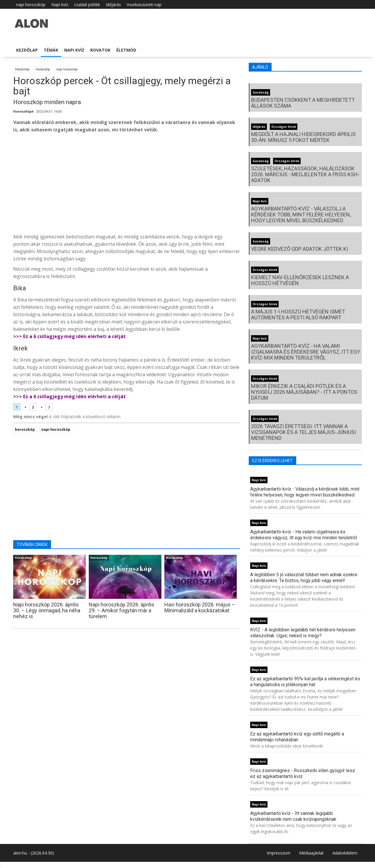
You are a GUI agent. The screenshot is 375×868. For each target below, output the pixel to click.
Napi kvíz (60, 5)
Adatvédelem (345, 853)
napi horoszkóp (31, 5)
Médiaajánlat (311, 853)
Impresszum (279, 853)
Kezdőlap (27, 50)
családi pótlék (87, 5)
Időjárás (113, 5)
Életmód (126, 50)
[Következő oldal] (49, 407)
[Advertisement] (127, 185)
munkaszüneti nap (144, 5)
